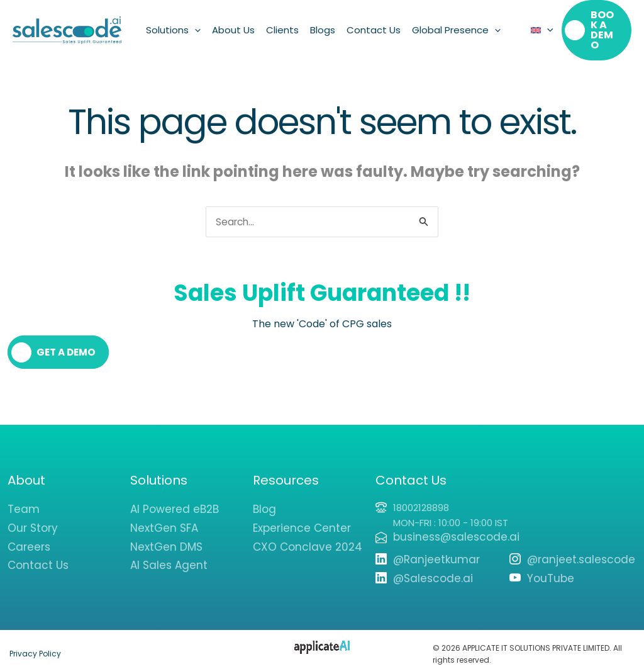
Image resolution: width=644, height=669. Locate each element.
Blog (264, 500)
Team (24, 500)
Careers (29, 538)
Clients (282, 25)
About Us (233, 25)
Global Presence (456, 25)
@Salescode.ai (433, 570)
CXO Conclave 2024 (308, 538)
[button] (195, 25)
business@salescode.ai (456, 528)
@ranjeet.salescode (581, 551)
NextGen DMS (166, 538)
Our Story (33, 519)
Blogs (323, 25)
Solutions (173, 25)
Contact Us (374, 25)
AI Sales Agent (169, 556)
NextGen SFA (164, 519)
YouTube (551, 570)
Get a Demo (68, 343)
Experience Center (302, 519)
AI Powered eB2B (175, 500)
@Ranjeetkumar (436, 551)
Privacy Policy (35, 645)
